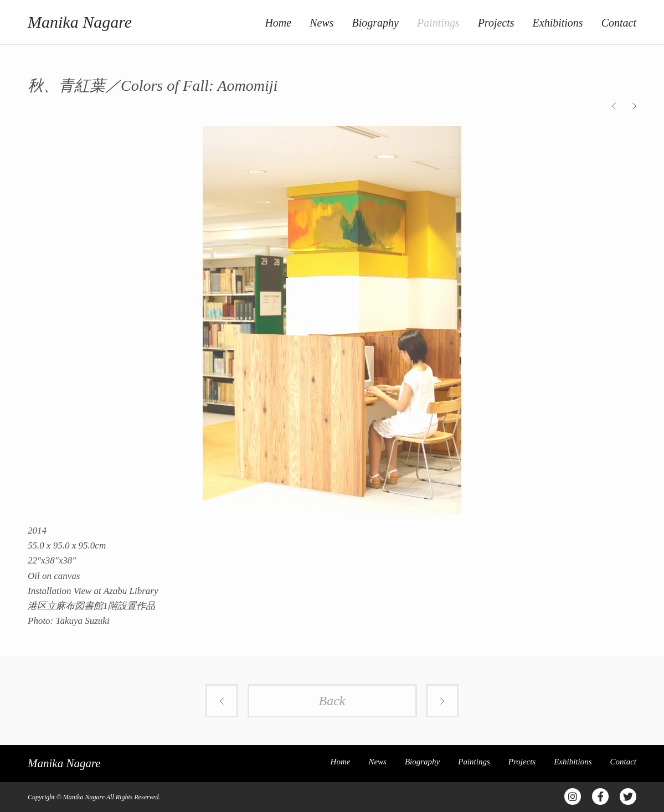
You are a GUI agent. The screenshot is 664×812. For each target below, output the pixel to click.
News (321, 23)
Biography (375, 23)
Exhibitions (558, 23)
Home (278, 23)
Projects (496, 23)
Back (332, 701)
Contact (619, 23)
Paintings (438, 23)
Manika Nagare (80, 22)
